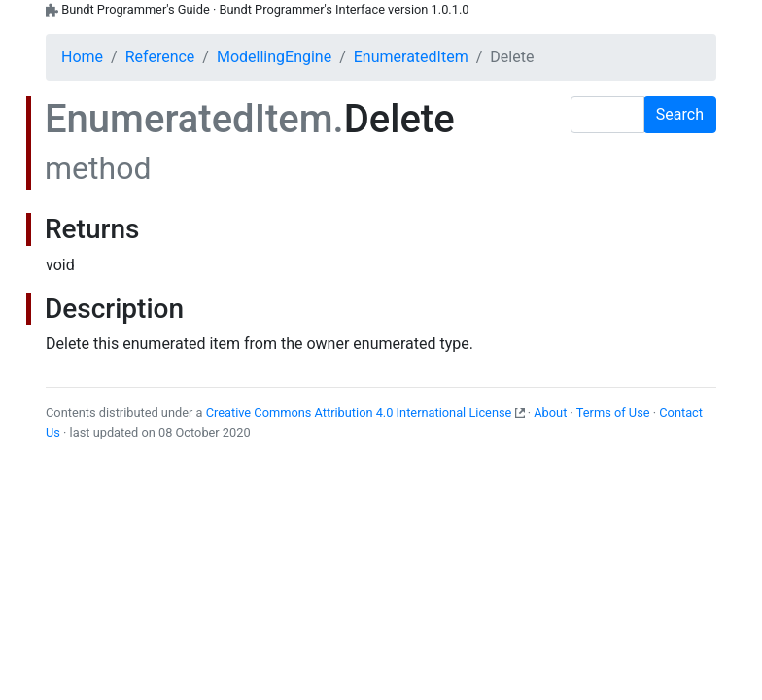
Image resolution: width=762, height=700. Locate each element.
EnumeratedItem (411, 57)
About (550, 413)
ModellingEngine (274, 57)
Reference (160, 57)
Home (82, 57)
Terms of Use (613, 413)
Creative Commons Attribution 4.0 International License (359, 413)
